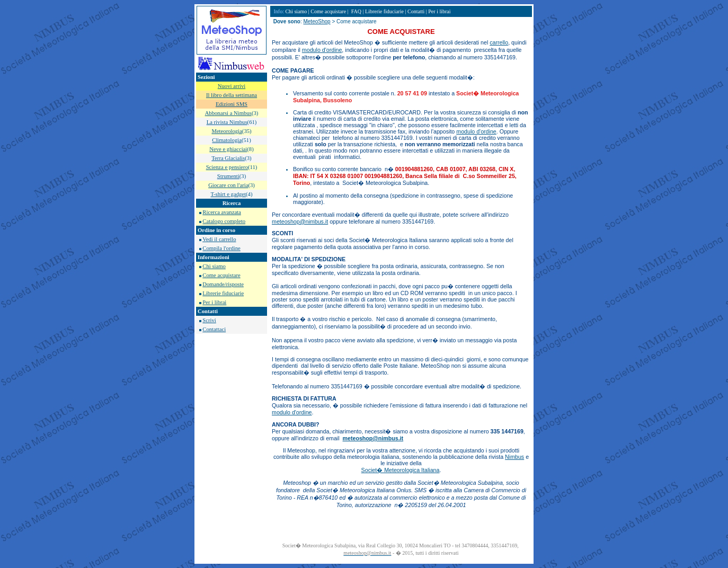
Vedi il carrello (219, 239)
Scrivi (209, 320)
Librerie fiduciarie (223, 293)
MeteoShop (317, 21)
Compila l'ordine (221, 248)
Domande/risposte (223, 284)
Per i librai (214, 302)
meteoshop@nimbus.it (300, 221)
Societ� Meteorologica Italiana (401, 470)
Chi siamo (214, 266)
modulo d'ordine (322, 50)
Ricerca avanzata (221, 212)
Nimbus (514, 457)
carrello (499, 42)
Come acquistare (221, 275)
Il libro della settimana (232, 95)
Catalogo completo (224, 221)
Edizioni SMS (232, 104)
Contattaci (214, 329)
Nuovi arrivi (232, 86)
